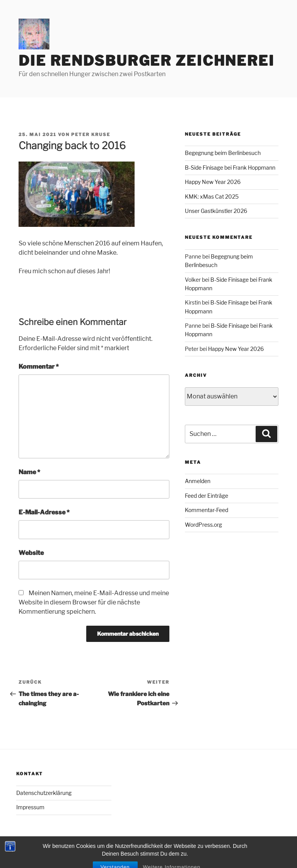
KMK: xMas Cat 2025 (212, 197)
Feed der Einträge (207, 496)
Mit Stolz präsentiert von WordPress (61, 850)
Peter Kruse (91, 134)
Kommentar (39, 367)
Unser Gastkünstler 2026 (216, 211)
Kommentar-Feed (207, 510)
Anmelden (198, 481)
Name (29, 472)
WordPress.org (203, 525)
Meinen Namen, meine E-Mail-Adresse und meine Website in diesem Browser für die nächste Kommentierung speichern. (94, 602)
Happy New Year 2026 (213, 182)
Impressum (30, 807)
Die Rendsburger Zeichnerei (147, 61)
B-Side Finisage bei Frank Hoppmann (230, 168)
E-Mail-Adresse (44, 512)
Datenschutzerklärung (44, 793)
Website (31, 553)
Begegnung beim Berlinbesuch (223, 153)
